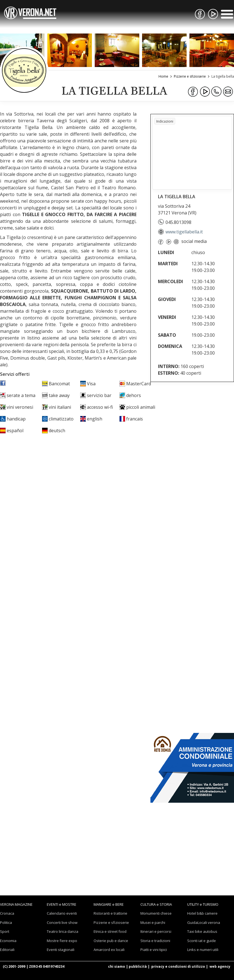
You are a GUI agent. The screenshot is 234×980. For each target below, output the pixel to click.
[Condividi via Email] (228, 92)
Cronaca (7, 913)
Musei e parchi (153, 922)
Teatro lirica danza (63, 931)
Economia (8, 941)
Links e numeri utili (203, 950)
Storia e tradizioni (155, 941)
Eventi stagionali (61, 950)
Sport (5, 931)
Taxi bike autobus (202, 931)
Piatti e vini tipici (154, 950)
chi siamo (117, 966)
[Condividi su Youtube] (205, 92)
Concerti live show (62, 922)
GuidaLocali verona (204, 922)
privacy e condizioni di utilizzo (178, 966)
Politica (6, 922)
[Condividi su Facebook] (193, 92)
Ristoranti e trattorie (110, 913)
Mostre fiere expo (62, 941)
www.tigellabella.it (180, 232)
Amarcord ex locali (109, 950)
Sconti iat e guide (202, 941)
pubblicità (138, 966)
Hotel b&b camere (202, 913)
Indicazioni (165, 121)
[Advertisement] (192, 424)
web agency (220, 966)
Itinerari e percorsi (156, 931)
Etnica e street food (110, 931)
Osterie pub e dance (111, 941)
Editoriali (7, 950)
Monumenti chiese (156, 913)
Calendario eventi (62, 913)
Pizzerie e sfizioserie (111, 922)
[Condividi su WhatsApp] (216, 92)
